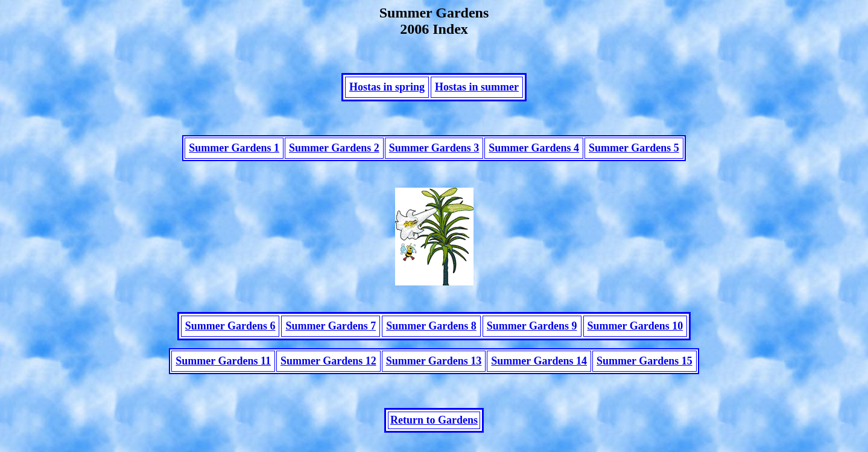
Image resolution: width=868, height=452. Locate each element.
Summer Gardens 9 (532, 337)
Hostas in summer (477, 91)
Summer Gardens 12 (328, 372)
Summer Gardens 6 (230, 337)
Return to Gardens (434, 434)
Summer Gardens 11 (223, 372)
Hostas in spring (387, 91)
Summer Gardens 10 (635, 337)
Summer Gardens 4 (534, 155)
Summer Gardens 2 (334, 155)
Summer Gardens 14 (539, 372)
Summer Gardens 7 (331, 337)
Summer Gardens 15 (645, 372)
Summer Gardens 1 (234, 155)
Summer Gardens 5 (634, 155)
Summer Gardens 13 (434, 372)
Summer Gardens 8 (431, 337)
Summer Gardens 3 (434, 155)
